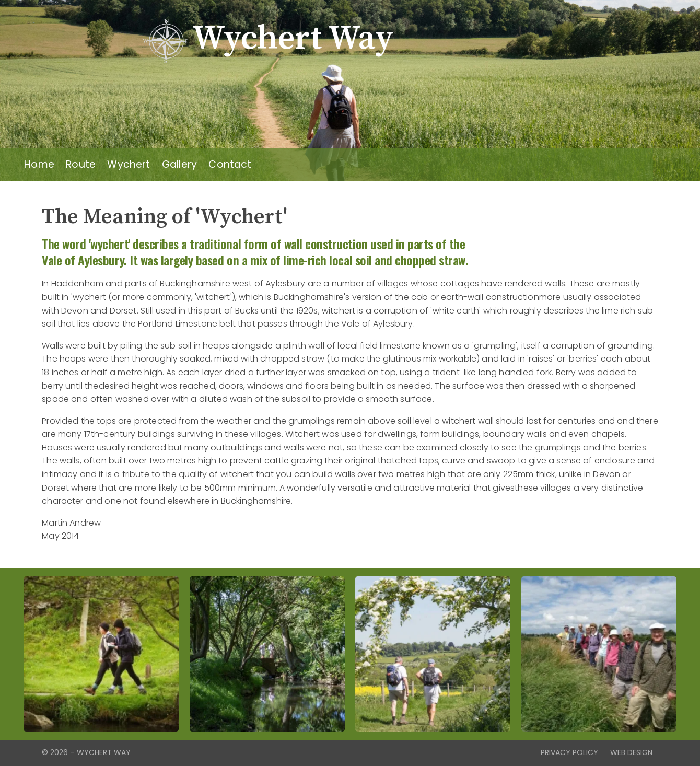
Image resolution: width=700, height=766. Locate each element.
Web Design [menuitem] (631, 752)
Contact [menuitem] (230, 164)
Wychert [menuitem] (129, 164)
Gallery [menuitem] (179, 164)
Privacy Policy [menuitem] (569, 752)
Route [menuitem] (81, 164)
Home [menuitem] (39, 164)
